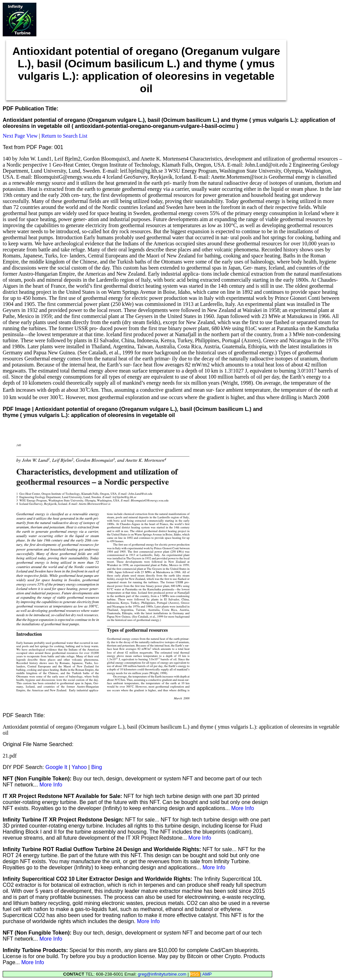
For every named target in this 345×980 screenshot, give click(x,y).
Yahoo (79, 767)
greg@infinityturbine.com (163, 974)
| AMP (206, 974)
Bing (97, 767)
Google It (56, 767)
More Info (51, 785)
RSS (195, 974)
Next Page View (20, 136)
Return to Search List (64, 136)
